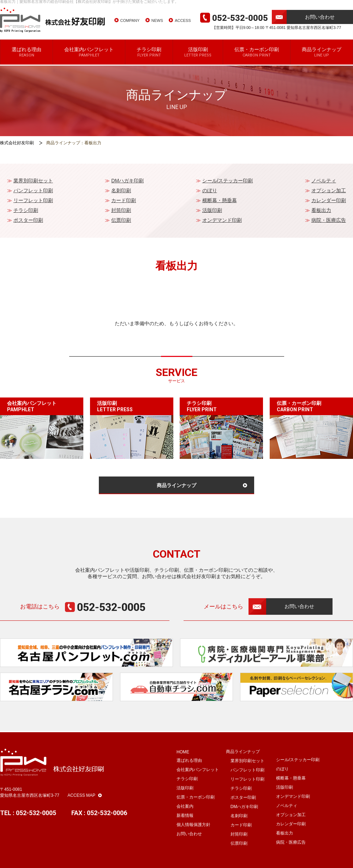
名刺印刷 (121, 190)
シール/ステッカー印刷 (228, 181)
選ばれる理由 (26, 58)
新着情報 (185, 822)
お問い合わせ (320, 23)
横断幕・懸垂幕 (220, 200)
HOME (183, 758)
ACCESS (183, 27)
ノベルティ (324, 181)
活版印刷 (198, 58)
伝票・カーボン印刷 (257, 58)
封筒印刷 (121, 210)
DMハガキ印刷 (127, 181)
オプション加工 (329, 190)
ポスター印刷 (28, 220)
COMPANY (130, 27)
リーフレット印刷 (33, 200)
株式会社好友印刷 (17, 143)
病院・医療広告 (329, 220)
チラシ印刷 (149, 58)
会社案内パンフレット (89, 58)
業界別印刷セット (33, 181)
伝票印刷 (121, 220)
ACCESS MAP (85, 802)
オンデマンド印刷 (222, 220)
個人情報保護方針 (193, 831)
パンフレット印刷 (33, 190)
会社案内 (185, 813)
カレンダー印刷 (329, 200)
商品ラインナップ (322, 58)
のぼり (210, 190)
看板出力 (321, 210)
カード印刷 (124, 200)
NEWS (157, 27)
